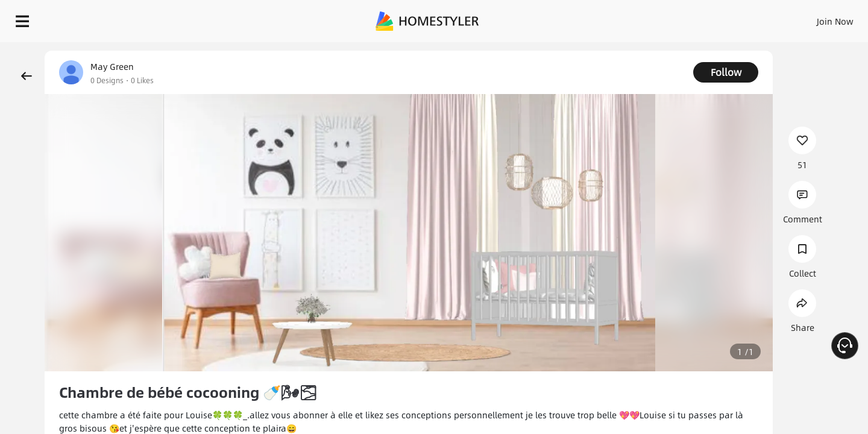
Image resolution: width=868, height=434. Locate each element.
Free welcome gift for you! (617, 51)
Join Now (690, 18)
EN (732, 18)
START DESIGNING (808, 18)
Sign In (645, 18)
